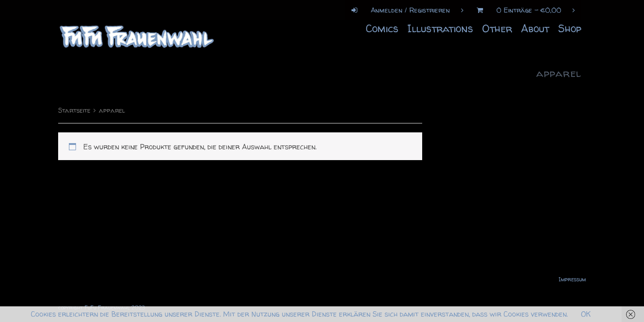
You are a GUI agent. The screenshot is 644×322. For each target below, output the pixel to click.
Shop (570, 28)
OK (586, 314)
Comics (382, 28)
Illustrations (440, 28)
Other (497, 28)
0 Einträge (522, 10)
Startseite (74, 110)
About (535, 28)
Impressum (572, 279)
